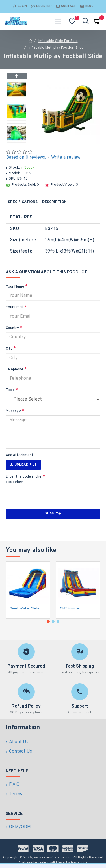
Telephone (15, 370)
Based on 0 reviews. (26, 158)
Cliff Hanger (70, 609)
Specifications (23, 202)
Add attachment (20, 455)
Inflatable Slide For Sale (58, 41)
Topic (10, 390)
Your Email (14, 307)
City (9, 349)
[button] (17, 141)
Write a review (66, 158)
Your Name (15, 287)
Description (54, 202)
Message (13, 411)
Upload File (23, 465)
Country (12, 328)
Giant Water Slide (25, 609)
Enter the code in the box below (24, 480)
